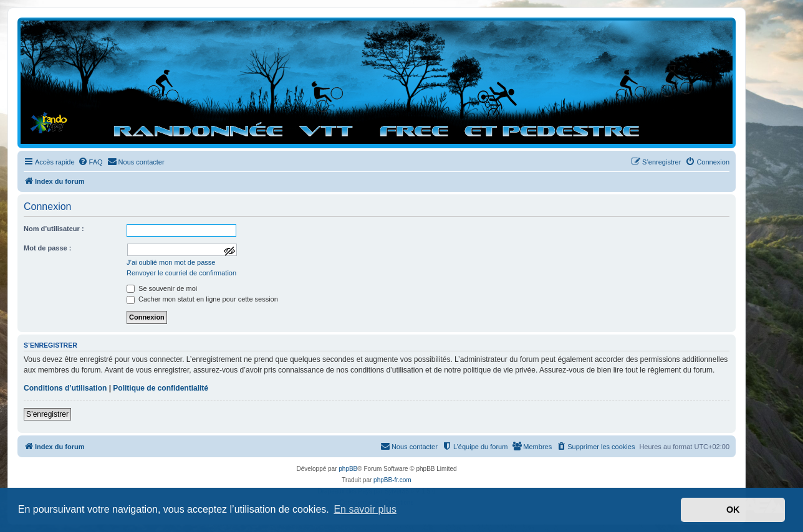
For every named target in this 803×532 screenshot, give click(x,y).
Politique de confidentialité (161, 388)
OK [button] (733, 510)
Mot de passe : (47, 248)
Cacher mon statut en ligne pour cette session (202, 299)
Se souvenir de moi (162, 288)
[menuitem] (90, 162)
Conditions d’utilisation (65, 388)
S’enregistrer (47, 414)
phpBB (348, 469)
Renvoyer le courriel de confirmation (181, 273)
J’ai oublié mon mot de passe (171, 262)
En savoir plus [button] (365, 509)
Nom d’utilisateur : (54, 229)
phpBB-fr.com (392, 480)
